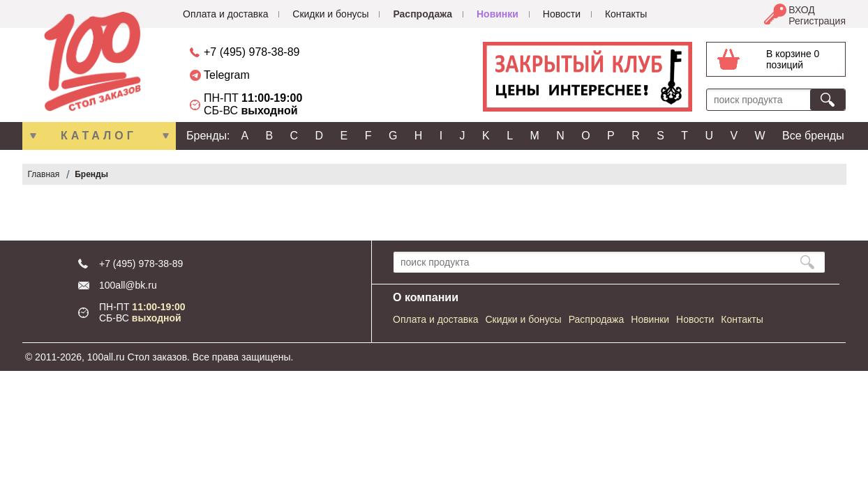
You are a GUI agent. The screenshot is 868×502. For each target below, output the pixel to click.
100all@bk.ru (128, 285)
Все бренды (813, 136)
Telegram (227, 75)
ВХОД (802, 10)
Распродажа (422, 14)
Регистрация (817, 21)
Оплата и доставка (225, 14)
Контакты (626, 14)
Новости (562, 14)
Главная (44, 174)
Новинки (497, 14)
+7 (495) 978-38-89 (252, 52)
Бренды (91, 174)
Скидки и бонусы (330, 14)
